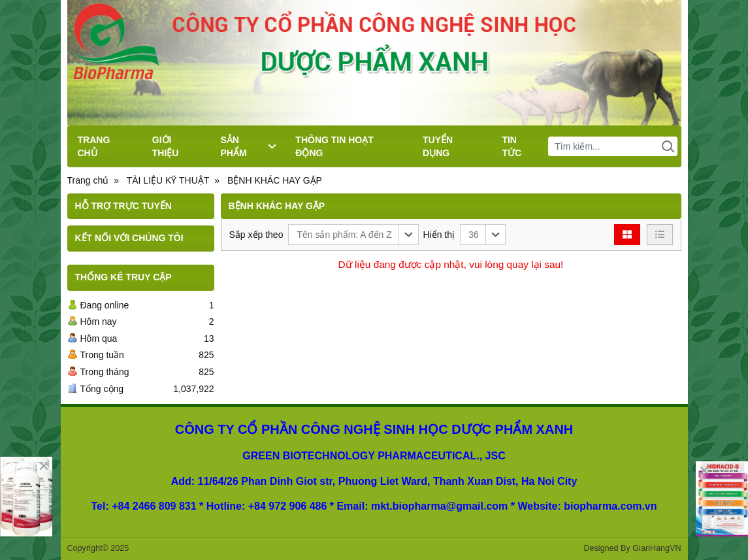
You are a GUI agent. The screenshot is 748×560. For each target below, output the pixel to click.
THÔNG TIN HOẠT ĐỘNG (334, 146)
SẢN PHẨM (249, 146)
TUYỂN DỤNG (438, 146)
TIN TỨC (512, 146)
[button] (353, 235)
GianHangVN (657, 548)
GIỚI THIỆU (166, 146)
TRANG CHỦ (94, 146)
